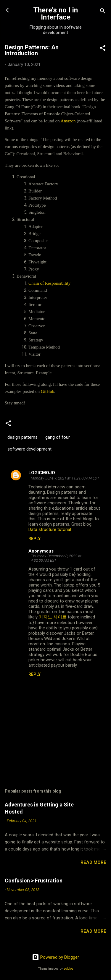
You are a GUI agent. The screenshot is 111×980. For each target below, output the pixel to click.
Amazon (68, 121)
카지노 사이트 (53, 617)
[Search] (103, 12)
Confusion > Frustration (34, 881)
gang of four (58, 437)
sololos (69, 969)
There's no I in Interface (55, 14)
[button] (103, 49)
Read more (93, 862)
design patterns (22, 437)
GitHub (48, 391)
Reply (34, 539)
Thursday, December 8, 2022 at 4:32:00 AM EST (56, 558)
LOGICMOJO (42, 473)
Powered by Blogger (55, 957)
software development (29, 449)
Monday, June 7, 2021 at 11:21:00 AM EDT (65, 478)
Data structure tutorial (50, 529)
